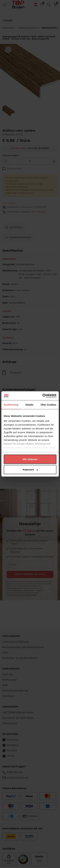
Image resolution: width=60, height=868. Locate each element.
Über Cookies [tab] (48, 405)
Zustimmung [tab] (11, 405)
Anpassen (30, 470)
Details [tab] (29, 405)
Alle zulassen (30, 459)
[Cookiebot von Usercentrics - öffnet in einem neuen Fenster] (43, 396)
